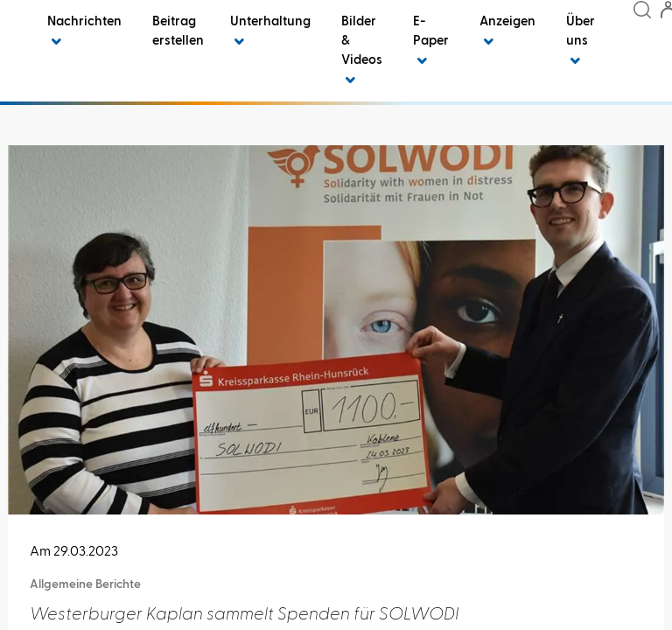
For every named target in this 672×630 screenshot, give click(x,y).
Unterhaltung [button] (270, 31)
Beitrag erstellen (178, 31)
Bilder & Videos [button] (362, 50)
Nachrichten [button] (84, 31)
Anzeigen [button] (507, 31)
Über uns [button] (581, 41)
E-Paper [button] (431, 41)
